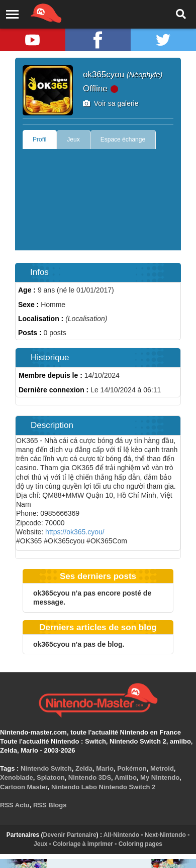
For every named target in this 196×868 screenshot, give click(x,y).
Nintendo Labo (74, 787)
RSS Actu (15, 805)
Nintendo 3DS (90, 777)
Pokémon (132, 768)
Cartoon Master (24, 787)
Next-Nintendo (165, 835)
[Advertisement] (94, 202)
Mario (105, 768)
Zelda (84, 768)
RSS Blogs (50, 805)
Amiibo (126, 777)
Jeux (73, 139)
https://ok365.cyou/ (75, 532)
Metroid (162, 768)
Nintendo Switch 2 (127, 787)
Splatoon (51, 777)
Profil (39, 139)
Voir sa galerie (111, 103)
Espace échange (123, 139)
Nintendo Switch (46, 768)
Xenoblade (17, 777)
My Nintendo (160, 777)
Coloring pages (140, 844)
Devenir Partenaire (70, 835)
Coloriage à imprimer (83, 844)
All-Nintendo (121, 835)
